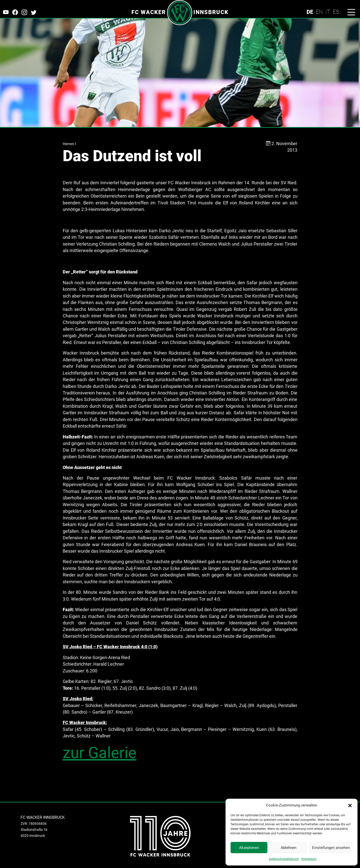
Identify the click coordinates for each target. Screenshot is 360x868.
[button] (350, 805)
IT (328, 12)
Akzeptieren (249, 848)
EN (319, 12)
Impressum (309, 859)
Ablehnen (289, 848)
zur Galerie (100, 753)
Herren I (69, 144)
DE (310, 12)
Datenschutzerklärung (284, 859)
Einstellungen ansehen (331, 848)
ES (336, 12)
